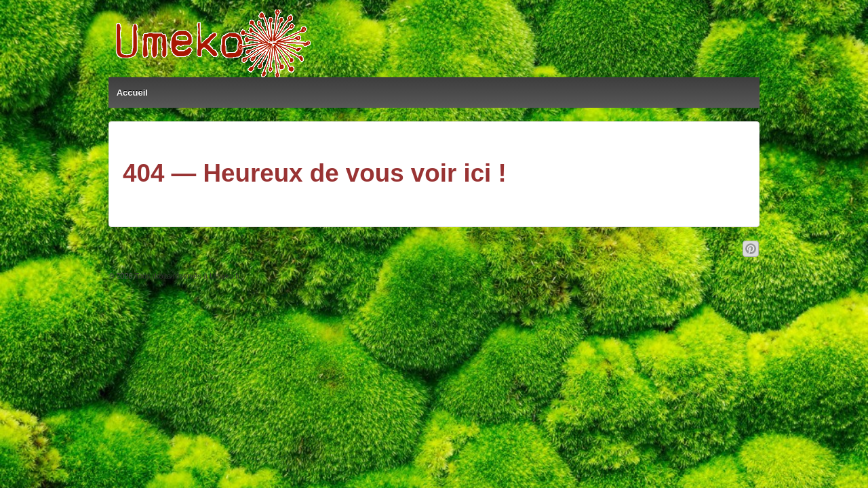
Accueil (132, 93)
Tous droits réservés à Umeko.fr (186, 276)
